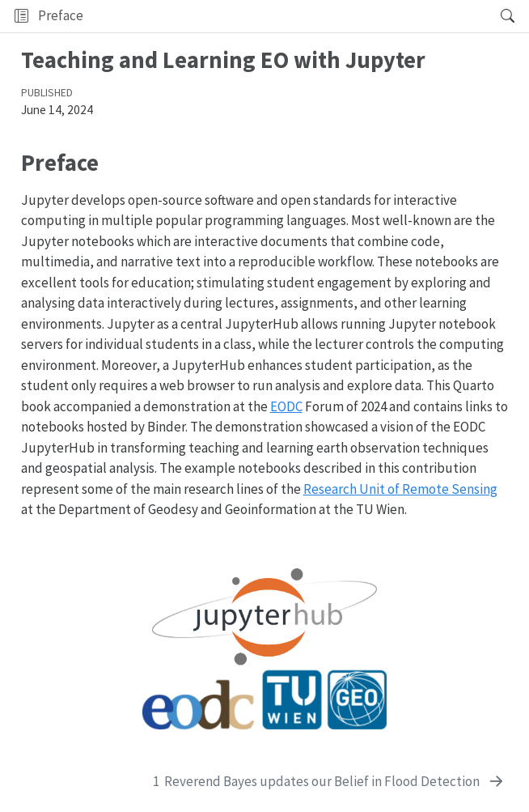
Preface (61, 15)
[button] (287, 16)
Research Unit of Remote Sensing (400, 489)
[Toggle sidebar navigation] (21, 16)
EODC (286, 406)
